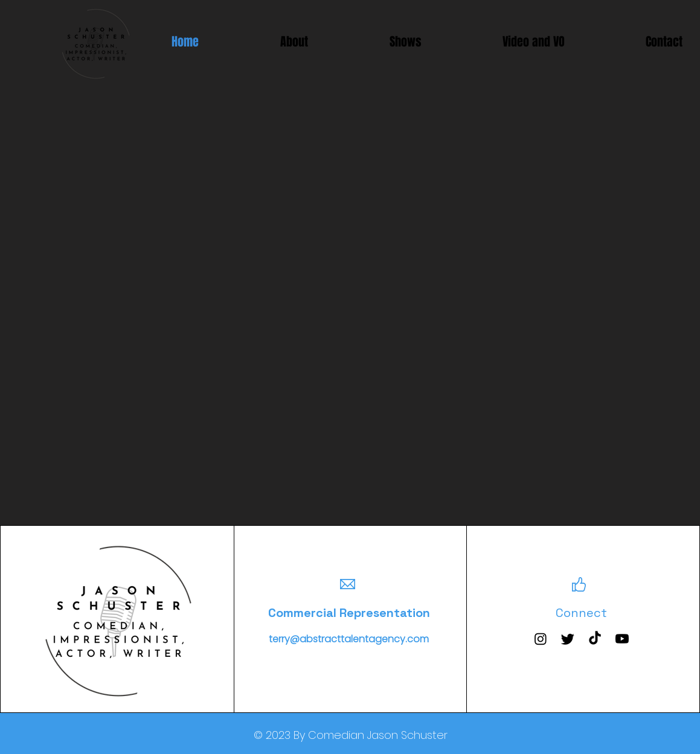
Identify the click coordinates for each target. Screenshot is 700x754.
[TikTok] (595, 639)
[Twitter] (568, 639)
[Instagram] (541, 639)
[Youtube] (622, 639)
